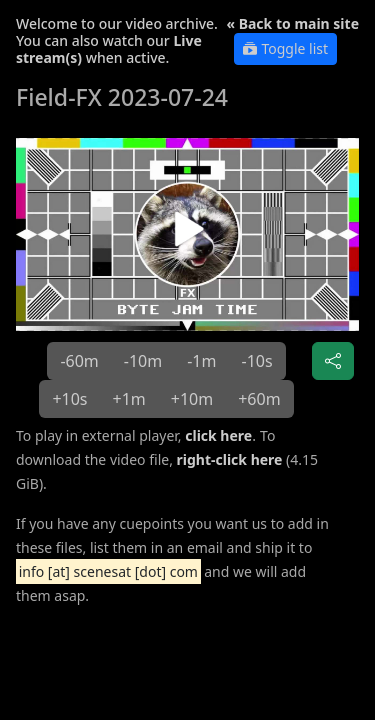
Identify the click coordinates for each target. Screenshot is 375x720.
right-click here (230, 459)
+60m (259, 399)
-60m (79, 361)
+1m (129, 399)
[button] (187, 234)
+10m (192, 399)
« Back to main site (292, 23)
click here (218, 435)
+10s (69, 399)
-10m (143, 361)
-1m (201, 361)
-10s (256, 361)
